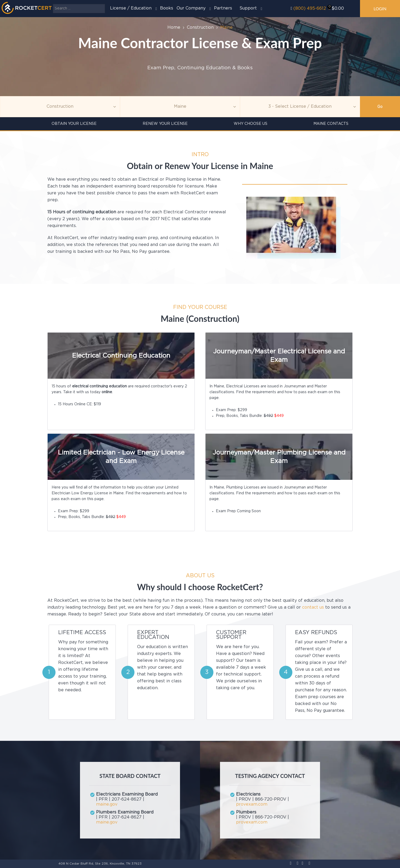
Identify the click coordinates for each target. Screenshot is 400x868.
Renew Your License (165, 124)
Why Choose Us (251, 124)
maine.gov (107, 804)
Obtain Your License (74, 124)
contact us (313, 607)
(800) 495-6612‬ (310, 9)
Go (380, 107)
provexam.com (252, 804)
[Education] (300, 107)
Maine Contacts (331, 124)
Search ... (53, 4)
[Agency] (180, 107)
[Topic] (60, 107)
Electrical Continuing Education (121, 356)
